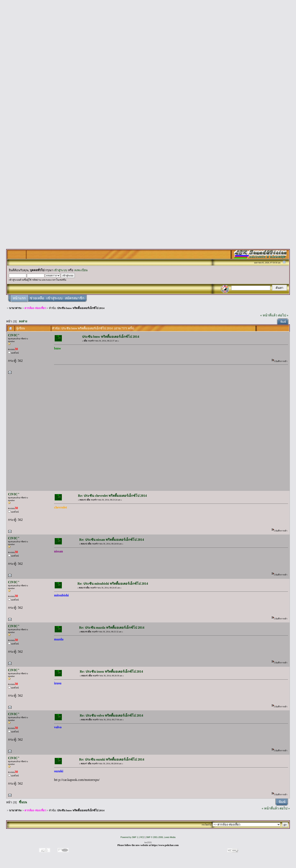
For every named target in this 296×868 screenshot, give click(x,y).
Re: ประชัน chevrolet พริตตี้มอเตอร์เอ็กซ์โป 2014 (112, 496)
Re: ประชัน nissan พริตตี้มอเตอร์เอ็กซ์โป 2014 (112, 540)
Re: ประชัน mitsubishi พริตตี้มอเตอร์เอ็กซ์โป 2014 (113, 584)
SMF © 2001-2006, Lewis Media (161, 837)
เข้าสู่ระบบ (60, 270)
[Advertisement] (148, 64)
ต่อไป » (283, 315)
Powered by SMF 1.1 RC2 (132, 837)
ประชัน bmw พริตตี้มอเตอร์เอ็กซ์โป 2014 (81, 308)
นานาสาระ (15, 308)
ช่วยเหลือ (37, 298)
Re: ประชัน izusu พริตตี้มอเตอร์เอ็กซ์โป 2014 (111, 671)
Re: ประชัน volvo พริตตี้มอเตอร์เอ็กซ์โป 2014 (111, 715)
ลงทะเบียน (81, 270)
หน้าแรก (19, 298)
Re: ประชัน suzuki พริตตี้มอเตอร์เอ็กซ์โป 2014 (112, 759)
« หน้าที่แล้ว (269, 315)
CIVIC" (14, 335)
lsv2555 (148, 842)
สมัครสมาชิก (75, 298)
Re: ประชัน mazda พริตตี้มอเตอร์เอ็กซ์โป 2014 (112, 628)
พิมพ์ (283, 322)
